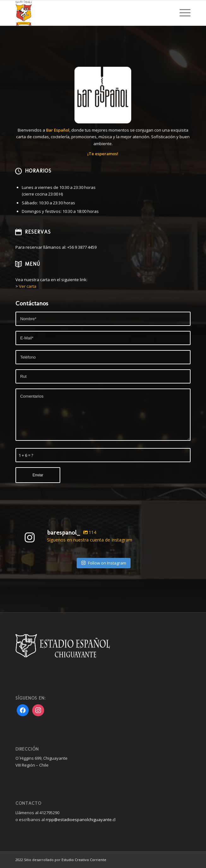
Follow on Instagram (104, 563)
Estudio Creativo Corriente (84, 860)
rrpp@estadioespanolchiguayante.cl (81, 820)
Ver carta (28, 286)
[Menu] (182, 13)
